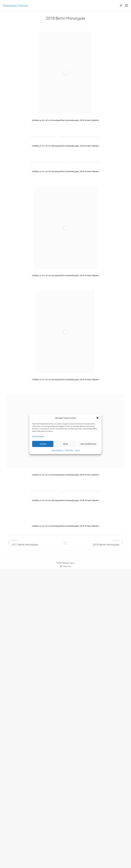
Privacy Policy (69, 450)
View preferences (88, 444)
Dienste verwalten (38, 436)
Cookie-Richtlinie (57, 450)
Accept (43, 444)
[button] (97, 418)
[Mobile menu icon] (126, 5)
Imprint (77, 450)
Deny (65, 444)
